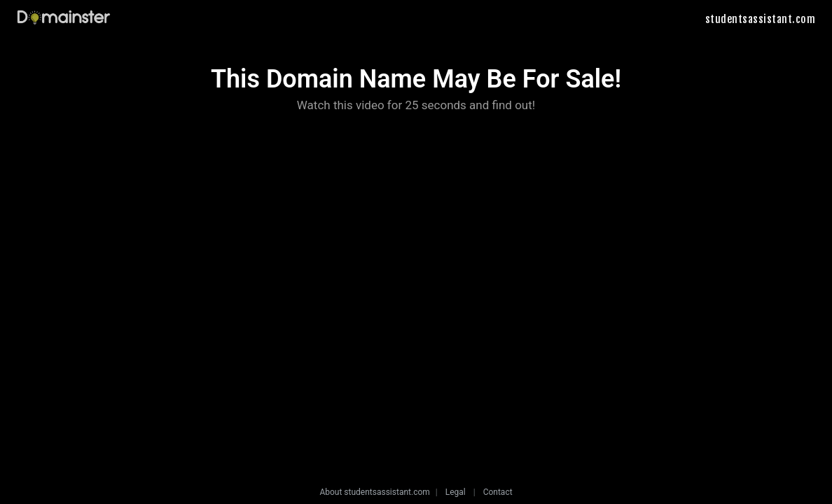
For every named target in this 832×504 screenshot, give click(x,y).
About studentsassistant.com (374, 492)
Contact (498, 492)
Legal (456, 492)
